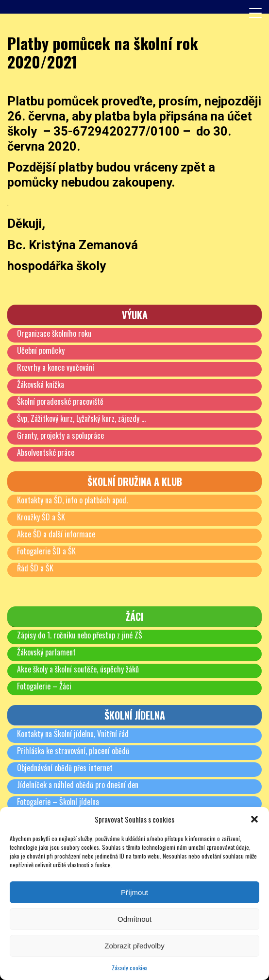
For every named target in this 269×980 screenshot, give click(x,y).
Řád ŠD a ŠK (35, 568)
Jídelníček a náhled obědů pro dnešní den (78, 785)
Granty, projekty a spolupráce (60, 435)
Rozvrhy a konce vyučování (56, 367)
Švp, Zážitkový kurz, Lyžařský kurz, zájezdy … (81, 418)
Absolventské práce (46, 452)
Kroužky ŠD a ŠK (41, 517)
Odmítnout (134, 919)
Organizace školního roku (54, 333)
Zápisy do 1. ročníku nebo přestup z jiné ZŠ (80, 635)
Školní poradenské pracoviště (60, 401)
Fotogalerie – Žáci (44, 686)
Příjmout (134, 892)
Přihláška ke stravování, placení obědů (73, 751)
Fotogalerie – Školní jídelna (58, 802)
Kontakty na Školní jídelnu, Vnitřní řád (73, 734)
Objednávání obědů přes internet (65, 768)
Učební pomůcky (41, 350)
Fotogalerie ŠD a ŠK (46, 551)
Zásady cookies (130, 968)
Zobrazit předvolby (134, 946)
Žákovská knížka (41, 384)
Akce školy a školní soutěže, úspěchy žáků (78, 669)
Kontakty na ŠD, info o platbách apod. (72, 500)
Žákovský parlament (46, 652)
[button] (254, 819)
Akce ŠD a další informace (56, 534)
